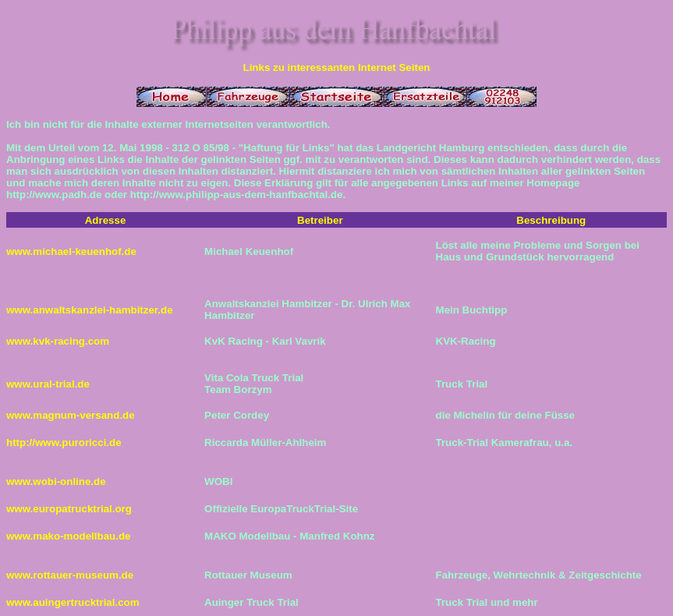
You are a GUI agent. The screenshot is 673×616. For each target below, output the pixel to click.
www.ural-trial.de (48, 384)
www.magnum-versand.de (71, 415)
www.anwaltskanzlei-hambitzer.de (90, 310)
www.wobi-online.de (56, 481)
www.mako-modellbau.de (68, 536)
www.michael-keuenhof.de (71, 251)
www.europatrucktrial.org (69, 509)
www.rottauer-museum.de (70, 575)
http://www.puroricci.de (64, 443)
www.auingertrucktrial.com (73, 602)
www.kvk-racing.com (58, 341)
